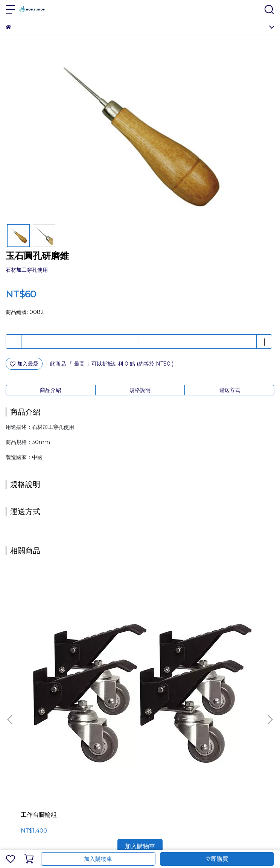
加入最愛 (24, 364)
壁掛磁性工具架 (211, 645)
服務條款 (66, 732)
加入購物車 (98, 859)
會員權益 (41, 732)
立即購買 (217, 859)
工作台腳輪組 (39, 645)
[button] (270, 635)
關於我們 (16, 732)
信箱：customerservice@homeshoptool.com (64, 774)
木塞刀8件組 (122, 645)
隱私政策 (91, 732)
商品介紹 (50, 390)
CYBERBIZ (208, 839)
